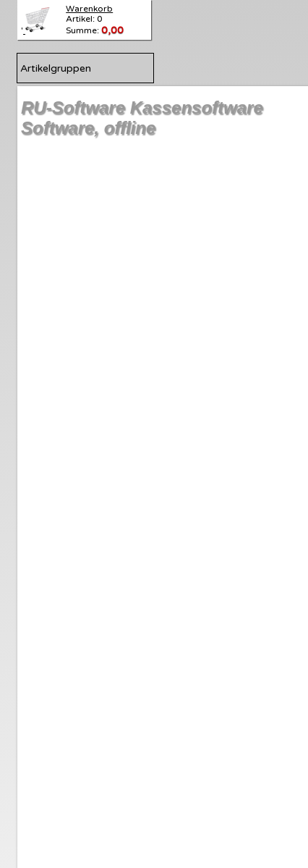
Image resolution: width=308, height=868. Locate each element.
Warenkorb (89, 9)
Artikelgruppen (56, 68)
